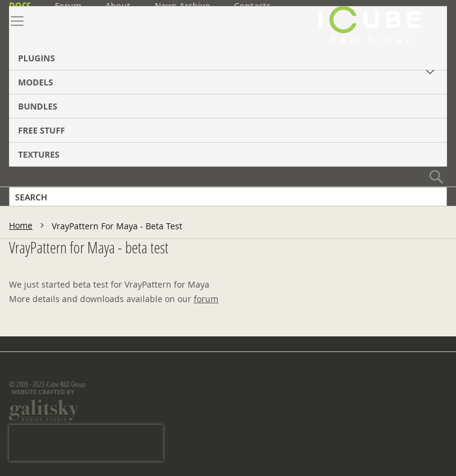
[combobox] (228, 197)
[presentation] (86, 443)
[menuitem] (228, 38)
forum (206, 299)
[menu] (228, 86)
